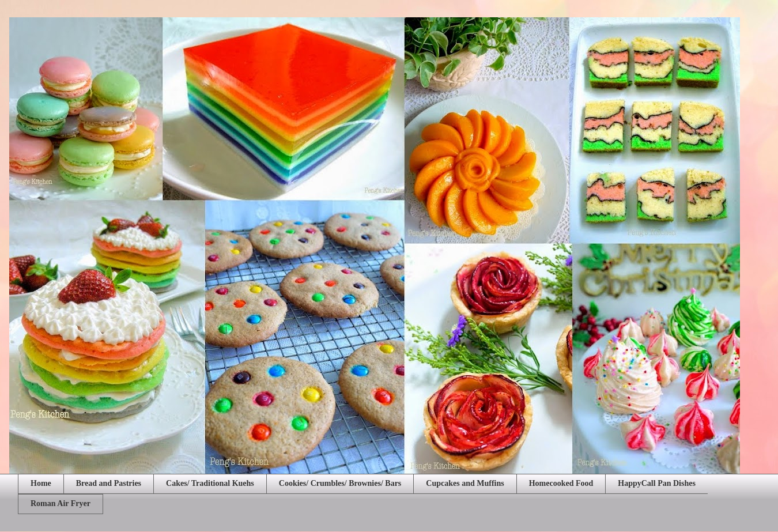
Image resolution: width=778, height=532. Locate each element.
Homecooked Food (561, 483)
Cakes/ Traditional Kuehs (210, 483)
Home (41, 483)
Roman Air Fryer (61, 503)
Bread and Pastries (109, 483)
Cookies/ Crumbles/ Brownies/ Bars (340, 483)
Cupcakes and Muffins (465, 483)
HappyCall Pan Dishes (657, 483)
